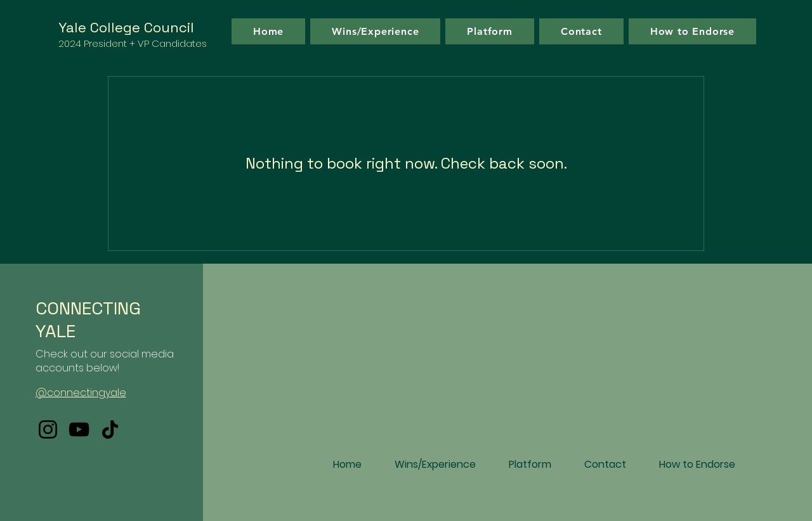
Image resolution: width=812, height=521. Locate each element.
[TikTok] (110, 429)
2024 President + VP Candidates (133, 43)
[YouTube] (79, 429)
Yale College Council (126, 27)
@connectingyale (81, 393)
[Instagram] (48, 429)
